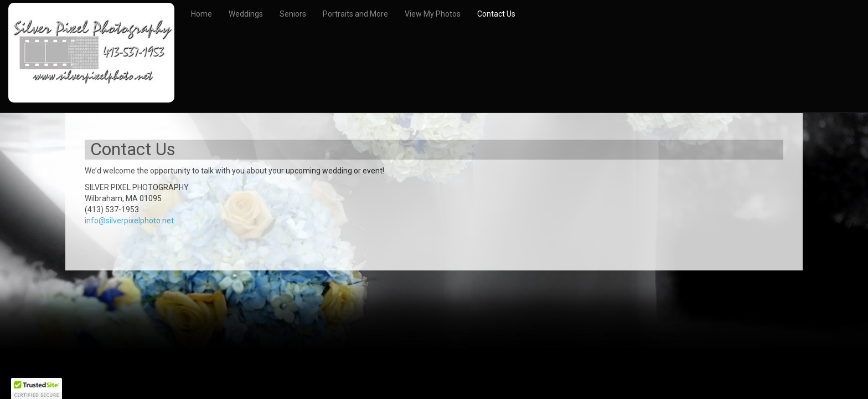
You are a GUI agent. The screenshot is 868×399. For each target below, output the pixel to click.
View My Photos (433, 14)
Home (201, 14)
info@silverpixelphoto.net (129, 221)
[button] (37, 388)
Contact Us (496, 14)
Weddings (246, 14)
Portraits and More (355, 14)
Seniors (293, 14)
